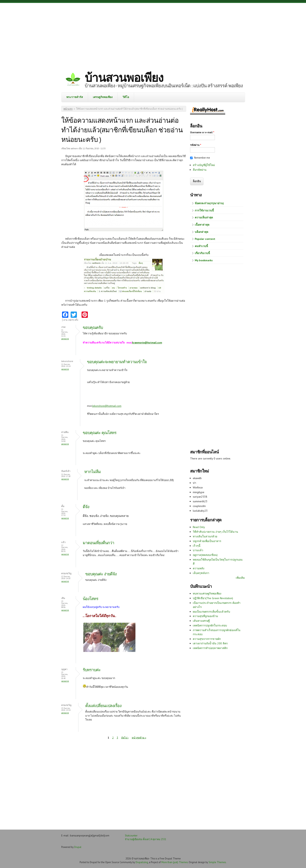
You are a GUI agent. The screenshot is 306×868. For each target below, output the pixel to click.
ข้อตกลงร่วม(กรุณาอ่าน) (209, 203)
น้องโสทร (90, 599)
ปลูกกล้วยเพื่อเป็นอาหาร (207, 541)
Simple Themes (217, 862)
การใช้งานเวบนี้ (204, 210)
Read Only (199, 527)
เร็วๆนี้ (197, 546)
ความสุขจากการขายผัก (207, 639)
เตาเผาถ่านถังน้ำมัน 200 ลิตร (210, 643)
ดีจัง (86, 507)
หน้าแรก (68, 109)
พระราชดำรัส (75, 97)
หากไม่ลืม (93, 472)
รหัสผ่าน (196, 145)
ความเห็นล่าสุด (204, 217)
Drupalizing (142, 862)
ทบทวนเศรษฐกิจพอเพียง (207, 593)
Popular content (205, 239)
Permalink (65, 339)
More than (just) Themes (175, 862)
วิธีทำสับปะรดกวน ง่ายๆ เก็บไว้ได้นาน (215, 532)
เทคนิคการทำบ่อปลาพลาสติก (210, 648)
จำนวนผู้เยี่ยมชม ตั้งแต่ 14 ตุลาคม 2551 (146, 839)
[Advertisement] (153, 34)
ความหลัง (199, 568)
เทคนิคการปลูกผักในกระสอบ (210, 625)
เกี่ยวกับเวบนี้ (202, 253)
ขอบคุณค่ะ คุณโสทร (100, 433)
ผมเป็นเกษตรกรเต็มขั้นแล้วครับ (211, 612)
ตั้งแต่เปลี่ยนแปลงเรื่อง (103, 706)
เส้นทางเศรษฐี (201, 621)
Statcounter (131, 835)
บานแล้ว (198, 550)
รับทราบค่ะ (92, 670)
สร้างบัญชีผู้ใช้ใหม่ (204, 165)
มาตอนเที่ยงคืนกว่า (98, 543)
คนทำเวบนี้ (201, 246)
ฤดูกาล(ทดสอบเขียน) (205, 555)
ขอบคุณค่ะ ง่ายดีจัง (101, 574)
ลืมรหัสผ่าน (200, 170)
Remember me (202, 158)
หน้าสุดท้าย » (139, 738)
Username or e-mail (202, 132)
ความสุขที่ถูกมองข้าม (205, 616)
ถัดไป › (125, 738)
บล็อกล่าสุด (201, 232)
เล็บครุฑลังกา (201, 573)
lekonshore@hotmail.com (107, 406)
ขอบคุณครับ (93, 327)
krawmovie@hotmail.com (147, 343)
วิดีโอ (126, 97)
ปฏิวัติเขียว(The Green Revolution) (213, 598)
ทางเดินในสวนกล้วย (205, 536)
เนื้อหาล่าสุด (202, 225)
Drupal (78, 847)
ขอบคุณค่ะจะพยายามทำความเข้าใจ (117, 362)
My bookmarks (204, 260)
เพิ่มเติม (240, 578)
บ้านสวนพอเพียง (124, 78)
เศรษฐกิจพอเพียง (103, 97)
